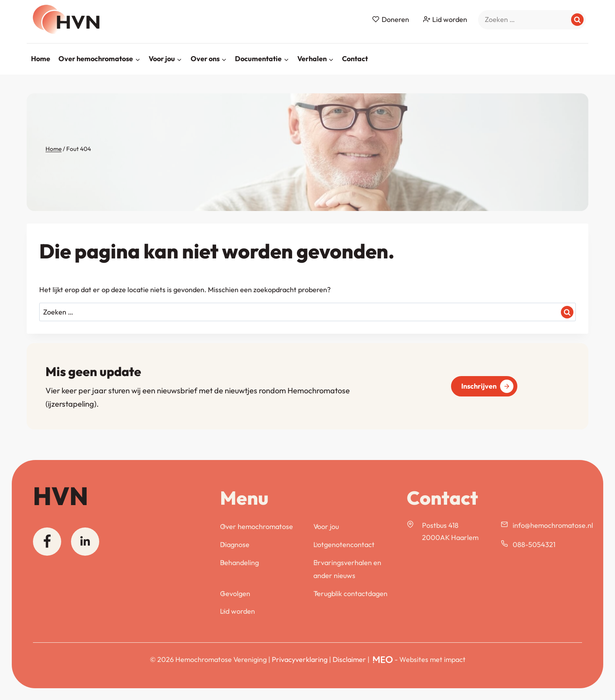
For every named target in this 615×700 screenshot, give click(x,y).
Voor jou (326, 526)
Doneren (390, 19)
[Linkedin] (85, 542)
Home (41, 59)
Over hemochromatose (257, 526)
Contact (355, 59)
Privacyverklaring (300, 659)
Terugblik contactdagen (350, 594)
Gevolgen (235, 594)
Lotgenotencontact (344, 545)
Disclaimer (349, 659)
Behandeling (239, 563)
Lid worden (445, 19)
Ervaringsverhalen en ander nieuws (347, 569)
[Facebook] (47, 542)
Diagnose (235, 545)
